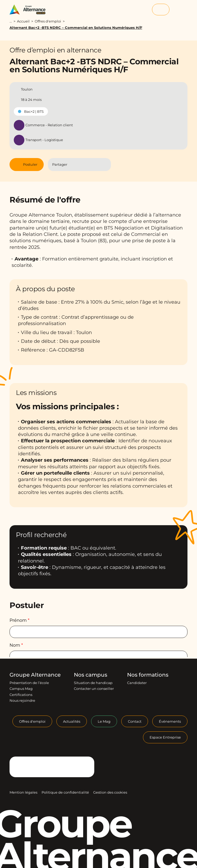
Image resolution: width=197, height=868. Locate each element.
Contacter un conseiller (94, 689)
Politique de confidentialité (65, 792)
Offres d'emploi (48, 21)
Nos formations (148, 675)
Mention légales (23, 792)
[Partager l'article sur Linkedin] (85, 165)
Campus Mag (21, 689)
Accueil (23, 21)
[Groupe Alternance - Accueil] (30, 10)
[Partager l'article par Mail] (95, 165)
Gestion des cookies (110, 792)
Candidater (137, 683)
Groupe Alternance (35, 675)
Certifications (21, 695)
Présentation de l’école (29, 683)
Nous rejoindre (22, 700)
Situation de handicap (93, 683)
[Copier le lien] (105, 164)
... (11, 21)
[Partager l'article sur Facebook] (75, 165)
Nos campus (91, 675)
